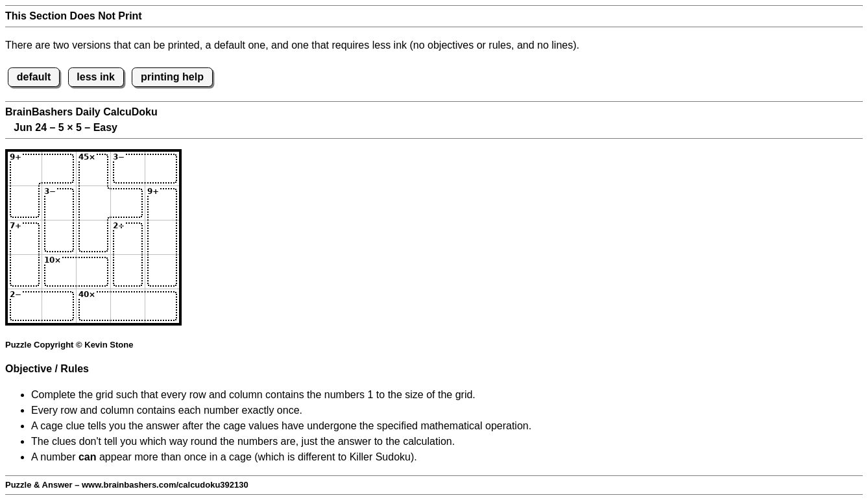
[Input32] (59, 237)
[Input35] (162, 237)
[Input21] (25, 203)
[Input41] (25, 272)
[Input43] (93, 272)
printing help (172, 77)
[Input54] (128, 306)
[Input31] (25, 237)
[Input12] (59, 169)
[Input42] (59, 272)
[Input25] (162, 203)
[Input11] (25, 169)
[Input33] (93, 237)
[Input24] (128, 203)
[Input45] (162, 272)
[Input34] (128, 237)
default (34, 77)
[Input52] (59, 306)
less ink (96, 77)
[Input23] (93, 203)
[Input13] (93, 169)
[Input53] (93, 306)
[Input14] (128, 169)
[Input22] (59, 203)
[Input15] (162, 169)
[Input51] (25, 306)
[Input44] (128, 272)
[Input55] (162, 306)
